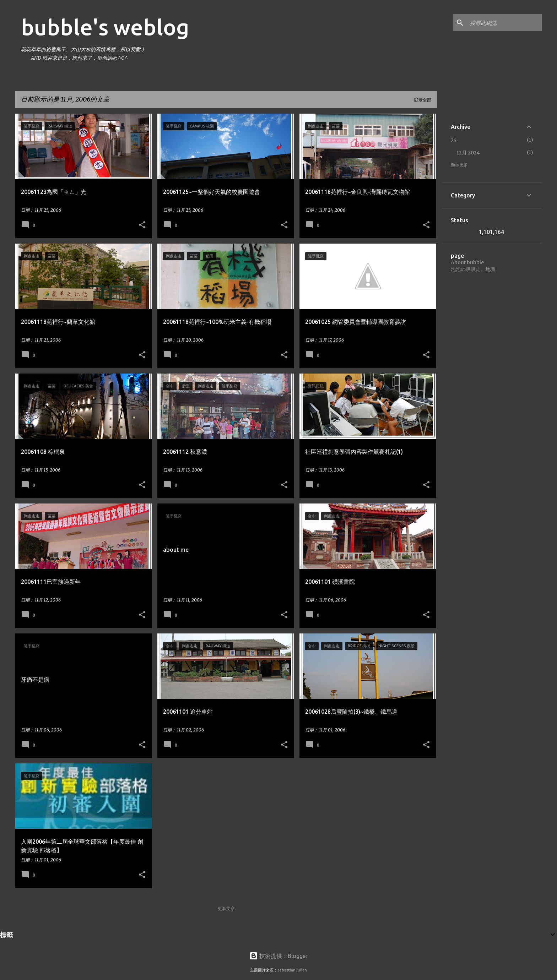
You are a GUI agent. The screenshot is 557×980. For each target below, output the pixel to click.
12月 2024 (468, 153)
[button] (142, 225)
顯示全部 (423, 100)
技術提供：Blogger (278, 956)
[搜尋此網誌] (504, 23)
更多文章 (226, 908)
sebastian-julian (292, 970)
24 (454, 140)
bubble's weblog (105, 27)
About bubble (467, 262)
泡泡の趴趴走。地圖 (473, 269)
